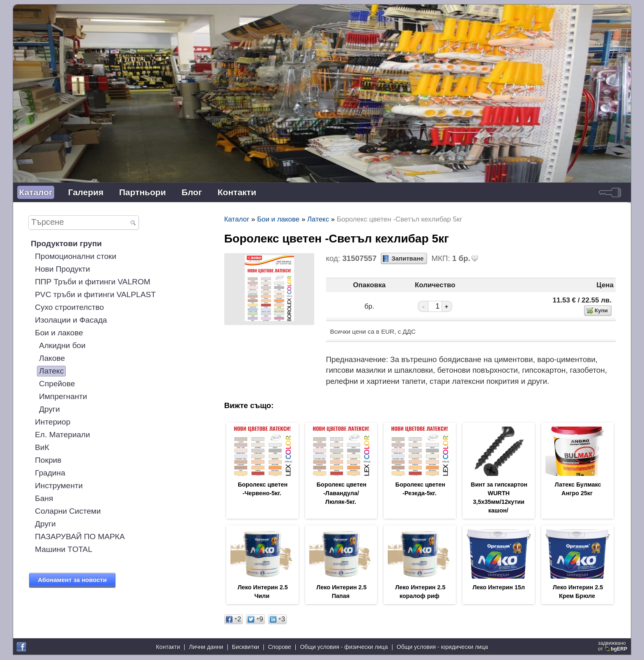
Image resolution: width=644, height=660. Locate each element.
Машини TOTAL (63, 549)
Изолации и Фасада (71, 320)
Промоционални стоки (76, 256)
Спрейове (57, 384)
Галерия (86, 192)
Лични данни (206, 648)
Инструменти (59, 486)
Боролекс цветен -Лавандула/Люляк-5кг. (342, 494)
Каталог (36, 192)
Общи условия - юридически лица (442, 648)
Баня (44, 498)
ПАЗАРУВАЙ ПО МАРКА (80, 537)
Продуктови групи (66, 243)
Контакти (237, 192)
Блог (192, 192)
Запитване (407, 258)
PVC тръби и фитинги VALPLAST (95, 294)
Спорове (279, 648)
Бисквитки (246, 648)
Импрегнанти (63, 396)
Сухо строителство (69, 307)
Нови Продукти (62, 269)
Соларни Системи (68, 511)
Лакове (52, 358)
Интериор (53, 422)
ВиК (42, 447)
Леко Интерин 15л (498, 589)
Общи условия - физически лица (344, 648)
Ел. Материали (62, 435)
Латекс (51, 371)
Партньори (143, 192)
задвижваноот (613, 647)
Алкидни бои (62, 345)
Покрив (48, 460)
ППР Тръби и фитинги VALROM (93, 282)
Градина (50, 473)
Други (49, 409)
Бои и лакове (59, 333)
